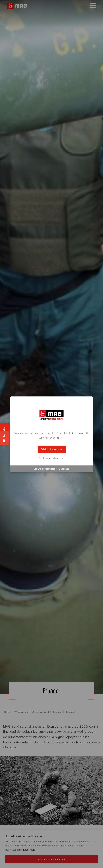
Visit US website (52, 449)
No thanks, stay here (52, 458)
